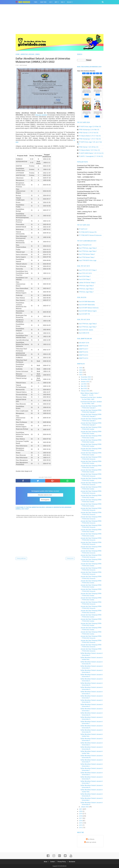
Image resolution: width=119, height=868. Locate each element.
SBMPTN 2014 (83, 358)
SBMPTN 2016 (83, 352)
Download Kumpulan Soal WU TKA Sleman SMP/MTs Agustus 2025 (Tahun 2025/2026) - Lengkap (90, 187)
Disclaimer (72, 862)
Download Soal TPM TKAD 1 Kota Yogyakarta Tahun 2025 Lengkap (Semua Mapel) (90, 167)
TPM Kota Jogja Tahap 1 (86, 292)
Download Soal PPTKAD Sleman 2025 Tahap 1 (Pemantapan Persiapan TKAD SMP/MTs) (90, 218)
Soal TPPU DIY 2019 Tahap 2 (88, 270)
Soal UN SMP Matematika (87, 305)
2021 (81, 809)
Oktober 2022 (85, 382)
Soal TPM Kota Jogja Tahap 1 (88, 251)
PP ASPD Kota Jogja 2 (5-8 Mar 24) (90, 127)
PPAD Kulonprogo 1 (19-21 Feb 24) (90, 139)
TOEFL (36, 2)
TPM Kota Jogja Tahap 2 (86, 289)
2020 (81, 811)
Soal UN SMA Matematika (87, 302)
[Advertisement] (60, 21)
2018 (81, 816)
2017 (81, 818)
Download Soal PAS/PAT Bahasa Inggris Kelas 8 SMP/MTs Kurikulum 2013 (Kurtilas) (90, 207)
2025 (81, 368)
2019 (81, 814)
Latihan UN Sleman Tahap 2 (87, 283)
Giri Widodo (91, 839)
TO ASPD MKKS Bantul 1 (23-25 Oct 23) (91, 153)
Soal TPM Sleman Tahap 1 (87, 257)
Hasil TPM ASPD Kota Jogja (88, 260)
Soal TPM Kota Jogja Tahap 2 (88, 248)
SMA (62, 2)
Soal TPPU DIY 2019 (85, 273)
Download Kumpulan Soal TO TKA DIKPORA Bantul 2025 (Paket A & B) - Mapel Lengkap (89, 193)
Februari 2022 (85, 391)
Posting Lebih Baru (21, 559)
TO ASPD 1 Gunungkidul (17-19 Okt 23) (91, 156)
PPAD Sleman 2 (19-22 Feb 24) (89, 133)
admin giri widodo (91, 842)
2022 (81, 375)
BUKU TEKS (43, 2)
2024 (81, 370)
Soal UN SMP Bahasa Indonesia (89, 308)
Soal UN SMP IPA (84, 314)
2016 (81, 821)
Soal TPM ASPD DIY (85, 245)
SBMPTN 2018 (83, 346)
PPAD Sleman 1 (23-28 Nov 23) (89, 147)
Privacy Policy (62, 862)
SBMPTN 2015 (83, 355)
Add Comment (23, 66)
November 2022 (86, 379)
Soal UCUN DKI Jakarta (86, 330)
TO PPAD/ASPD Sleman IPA (88, 232)
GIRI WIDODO (63, 866)
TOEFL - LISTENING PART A (86, 177)
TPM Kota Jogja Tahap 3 (86, 286)
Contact (52, 862)
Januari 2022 (85, 807)
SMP (56, 2)
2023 (81, 372)
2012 (81, 828)
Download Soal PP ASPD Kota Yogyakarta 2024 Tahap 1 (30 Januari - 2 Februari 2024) (90, 200)
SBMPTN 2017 (83, 349)
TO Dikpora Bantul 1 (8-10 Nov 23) (89, 150)
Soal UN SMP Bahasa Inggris (88, 311)
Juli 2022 (84, 384)
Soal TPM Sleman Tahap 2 (87, 254)
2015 (81, 823)
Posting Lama (70, 559)
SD (50, 2)
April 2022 (84, 389)
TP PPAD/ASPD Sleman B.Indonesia (90, 235)
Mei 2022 (84, 386)
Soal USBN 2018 (84, 333)
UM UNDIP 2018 (84, 343)
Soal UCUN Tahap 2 (85, 279)
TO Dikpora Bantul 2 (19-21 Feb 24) (90, 136)
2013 (81, 825)
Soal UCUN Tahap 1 (85, 276)
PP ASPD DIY (83, 229)
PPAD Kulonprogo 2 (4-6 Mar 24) (89, 130)
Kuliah (69, 2)
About (45, 862)
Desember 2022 (86, 377)
